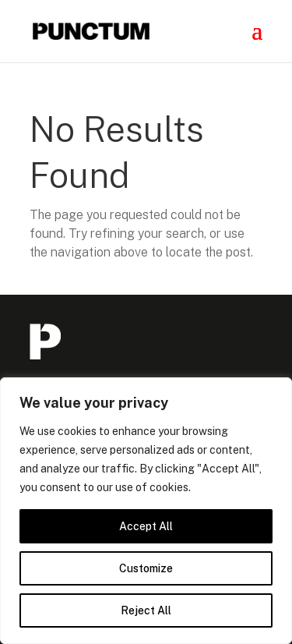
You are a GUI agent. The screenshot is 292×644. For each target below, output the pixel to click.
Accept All (146, 526)
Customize (146, 568)
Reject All (146, 610)
